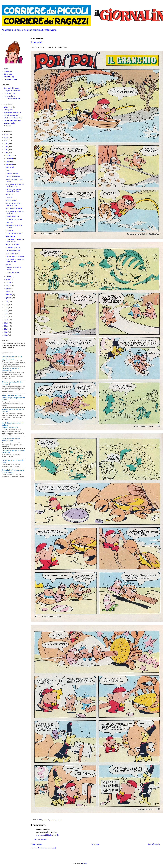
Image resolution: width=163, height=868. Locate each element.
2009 (6, 332)
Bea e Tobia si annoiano (14, 208)
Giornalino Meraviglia (11, 115)
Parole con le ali (9, 93)
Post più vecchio (154, 844)
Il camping (9, 230)
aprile (8, 289)
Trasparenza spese (10, 79)
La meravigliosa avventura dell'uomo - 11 (15, 185)
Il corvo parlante (9, 96)
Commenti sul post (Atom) (47, 848)
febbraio (9, 295)
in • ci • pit (7, 126)
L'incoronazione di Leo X (14, 233)
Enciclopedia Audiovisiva (12, 113)
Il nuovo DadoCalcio (13, 176)
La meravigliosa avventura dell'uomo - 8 (15, 261)
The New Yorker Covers (12, 99)
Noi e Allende (10, 236)
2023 (6, 144)
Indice (6, 69)
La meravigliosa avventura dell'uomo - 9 (15, 240)
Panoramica (8, 71)
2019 (6, 302)
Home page (95, 844)
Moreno (8, 170)
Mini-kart (9, 265)
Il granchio (37, 42)
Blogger (85, 864)
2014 (6, 317)
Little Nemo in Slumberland (13, 118)
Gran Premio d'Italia (12, 254)
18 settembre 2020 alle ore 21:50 (47, 835)
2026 (6, 134)
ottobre (9, 161)
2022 (6, 147)
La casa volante (11, 200)
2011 (6, 326)
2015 (6, 314)
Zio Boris (9, 197)
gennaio (9, 298)
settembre (10, 164)
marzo (8, 292)
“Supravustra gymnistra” (14, 219)
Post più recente (36, 844)
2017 (6, 308)
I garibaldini (10, 167)
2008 (6, 335)
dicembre (9, 155)
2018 (6, 305)
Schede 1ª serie (9, 107)
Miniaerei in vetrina (12, 216)
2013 (6, 320)
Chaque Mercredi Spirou (12, 120)
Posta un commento (40, 840)
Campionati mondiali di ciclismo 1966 (13, 204)
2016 (6, 311)
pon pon (59, 820)
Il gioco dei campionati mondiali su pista (13, 190)
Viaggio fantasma (12, 173)
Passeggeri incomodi (13, 247)
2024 (6, 140)
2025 (6, 137)
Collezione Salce (9, 123)
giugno (8, 282)
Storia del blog (9, 77)
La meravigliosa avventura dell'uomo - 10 (15, 212)
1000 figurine (8, 110)
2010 (6, 329)
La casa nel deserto (12, 273)
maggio (9, 285)
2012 (6, 323)
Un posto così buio (12, 244)
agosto (8, 276)
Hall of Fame (8, 74)
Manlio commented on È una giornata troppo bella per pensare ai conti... (13, 398)
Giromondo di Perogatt (12, 88)
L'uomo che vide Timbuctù (15, 257)
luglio (8, 279)
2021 (6, 150)
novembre (10, 158)
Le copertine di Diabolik (12, 91)
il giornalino (52, 820)
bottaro (45, 820)
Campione (9, 194)
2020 (6, 153)
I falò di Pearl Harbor (13, 251)
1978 (41, 820)
